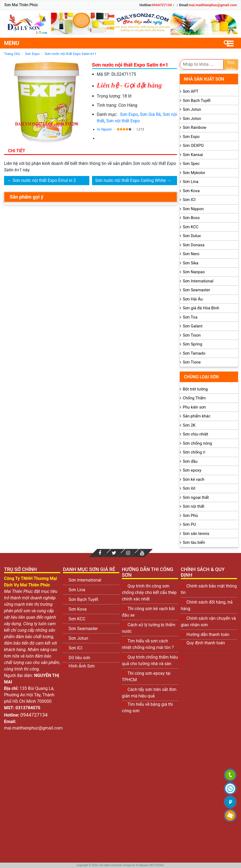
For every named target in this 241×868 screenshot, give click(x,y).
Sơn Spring (192, 344)
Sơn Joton (192, 119)
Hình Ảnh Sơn (82, 666)
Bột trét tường (195, 389)
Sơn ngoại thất (196, 497)
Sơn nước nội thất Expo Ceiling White (131, 180)
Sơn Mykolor (194, 173)
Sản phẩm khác (197, 416)
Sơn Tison (192, 335)
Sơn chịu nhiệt (195, 434)
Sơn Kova (191, 191)
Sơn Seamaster (196, 290)
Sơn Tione (192, 362)
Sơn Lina (191, 182)
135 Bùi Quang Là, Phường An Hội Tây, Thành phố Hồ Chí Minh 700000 (29, 695)
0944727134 (162, 5)
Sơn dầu (190, 461)
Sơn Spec (191, 164)
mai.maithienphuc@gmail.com (213, 5)
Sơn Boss (191, 218)
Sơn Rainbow (194, 127)
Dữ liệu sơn (79, 658)
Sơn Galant (193, 326)
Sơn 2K (189, 425)
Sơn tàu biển (194, 542)
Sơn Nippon (193, 209)
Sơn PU (189, 524)
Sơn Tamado (194, 353)
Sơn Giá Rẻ (150, 114)
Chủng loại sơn (201, 377)
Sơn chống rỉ (194, 452)
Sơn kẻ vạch (194, 479)
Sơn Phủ (190, 516)
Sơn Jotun (192, 109)
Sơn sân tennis (196, 534)
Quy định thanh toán (206, 643)
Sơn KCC (191, 227)
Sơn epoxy (192, 470)
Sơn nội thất (194, 506)
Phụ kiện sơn (194, 407)
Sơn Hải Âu (193, 299)
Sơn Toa (190, 317)
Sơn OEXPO (193, 146)
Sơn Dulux (192, 236)
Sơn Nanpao (194, 272)
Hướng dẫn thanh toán (208, 634)
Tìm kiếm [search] (231, 65)
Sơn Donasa (194, 245)
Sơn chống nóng (197, 443)
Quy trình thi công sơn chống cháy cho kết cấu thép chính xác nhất (149, 592)
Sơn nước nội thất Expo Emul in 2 (44, 180)
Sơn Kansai (193, 155)
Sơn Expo (129, 114)
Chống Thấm (194, 398)
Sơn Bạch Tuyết (197, 101)
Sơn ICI (189, 200)
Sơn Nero (191, 254)
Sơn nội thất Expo (123, 121)
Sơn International (198, 281)
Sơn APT (191, 91)
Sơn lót (189, 488)
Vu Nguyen (104, 129)
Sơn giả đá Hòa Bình (201, 308)
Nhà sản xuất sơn (204, 79)
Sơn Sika (191, 263)
